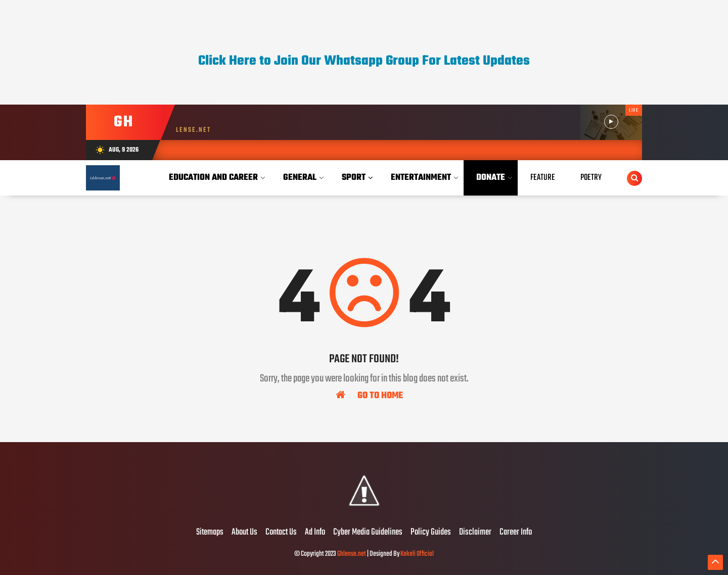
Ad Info (315, 533)
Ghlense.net (352, 554)
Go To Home (369, 395)
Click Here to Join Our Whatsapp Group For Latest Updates (364, 61)
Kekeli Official (417, 554)
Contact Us (281, 533)
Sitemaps (210, 533)
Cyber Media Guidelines (368, 533)
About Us (244, 533)
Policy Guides (431, 533)
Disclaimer (475, 533)
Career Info (516, 533)
